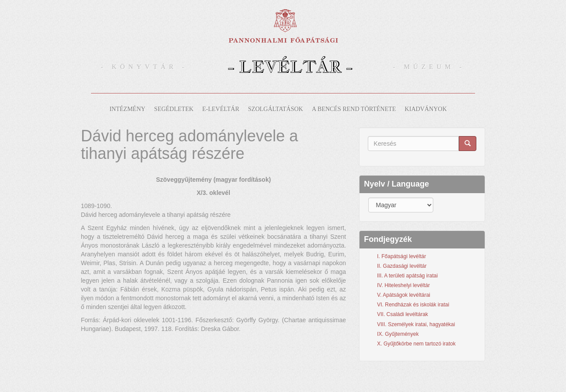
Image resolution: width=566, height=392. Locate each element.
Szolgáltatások (276, 109)
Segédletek (174, 109)
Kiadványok (426, 109)
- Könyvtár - (145, 67)
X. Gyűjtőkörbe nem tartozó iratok (416, 344)
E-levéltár (221, 109)
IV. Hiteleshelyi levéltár (403, 285)
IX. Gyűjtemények (398, 334)
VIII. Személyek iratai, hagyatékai (416, 324)
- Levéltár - (290, 67)
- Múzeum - (429, 67)
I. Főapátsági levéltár (401, 256)
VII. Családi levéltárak (403, 314)
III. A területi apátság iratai (407, 276)
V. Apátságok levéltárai (404, 295)
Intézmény (127, 109)
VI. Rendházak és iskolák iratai (413, 305)
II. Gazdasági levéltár (402, 266)
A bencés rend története (354, 109)
